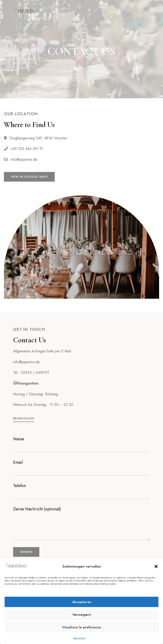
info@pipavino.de (21, 159)
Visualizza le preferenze (81, 627)
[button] (156, 566)
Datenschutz (79, 638)
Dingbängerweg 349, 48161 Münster (36, 138)
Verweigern (82, 615)
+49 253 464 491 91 (24, 149)
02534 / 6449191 (35, 373)
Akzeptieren (82, 602)
